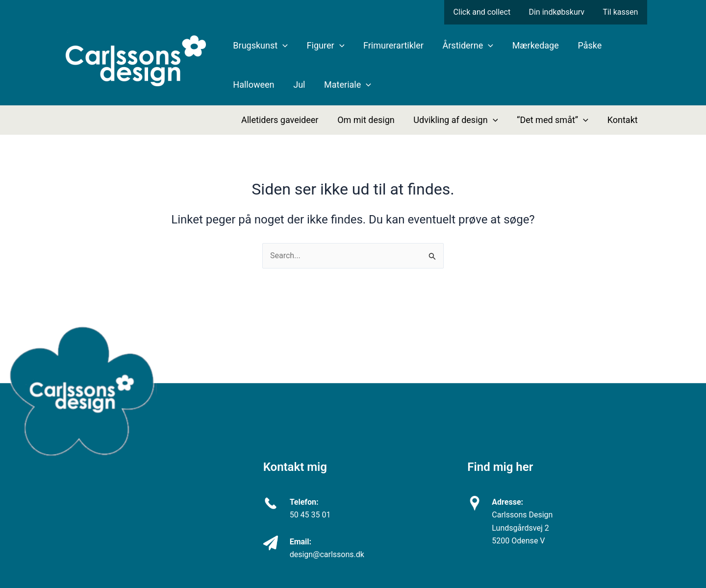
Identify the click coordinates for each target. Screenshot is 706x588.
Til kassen (622, 12)
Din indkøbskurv (560, 12)
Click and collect (489, 12)
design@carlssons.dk (327, 554)
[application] (282, 46)
